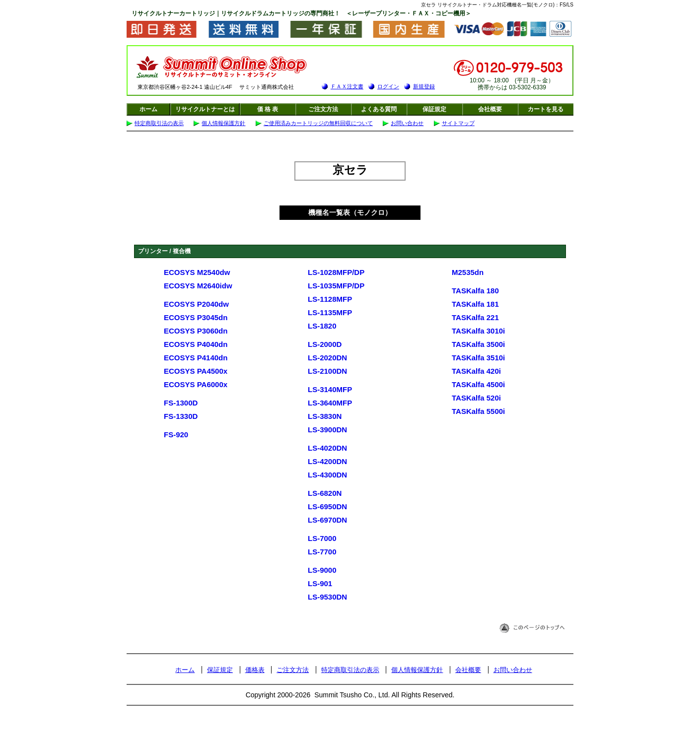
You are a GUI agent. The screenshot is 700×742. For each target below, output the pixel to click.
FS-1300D (181, 403)
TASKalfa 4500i (478, 384)
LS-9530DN (327, 597)
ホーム (148, 109)
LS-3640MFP (330, 403)
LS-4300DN (327, 475)
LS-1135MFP (330, 312)
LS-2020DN (327, 358)
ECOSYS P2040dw (196, 304)
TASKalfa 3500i (478, 344)
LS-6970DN (327, 520)
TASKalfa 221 (475, 317)
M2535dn (468, 272)
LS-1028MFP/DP (336, 272)
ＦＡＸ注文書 (347, 86)
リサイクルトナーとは (205, 109)
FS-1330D (181, 416)
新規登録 (424, 86)
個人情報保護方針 (223, 123)
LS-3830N (325, 416)
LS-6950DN (327, 506)
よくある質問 (379, 109)
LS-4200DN (327, 461)
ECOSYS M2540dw (197, 272)
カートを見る (546, 109)
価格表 (255, 670)
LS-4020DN (327, 448)
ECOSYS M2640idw (198, 286)
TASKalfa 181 (475, 304)
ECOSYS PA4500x (196, 371)
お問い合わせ (407, 123)
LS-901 (320, 583)
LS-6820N (325, 493)
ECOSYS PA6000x (196, 384)
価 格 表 (268, 109)
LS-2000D (325, 344)
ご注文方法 (323, 109)
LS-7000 (322, 538)
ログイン (388, 86)
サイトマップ (458, 123)
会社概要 (490, 109)
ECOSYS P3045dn (196, 317)
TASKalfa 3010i (478, 331)
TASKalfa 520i (476, 398)
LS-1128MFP (330, 299)
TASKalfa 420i (476, 371)
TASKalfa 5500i (478, 411)
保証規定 (434, 109)
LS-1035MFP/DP (336, 286)
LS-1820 (322, 326)
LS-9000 (322, 570)
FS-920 (176, 435)
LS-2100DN (327, 371)
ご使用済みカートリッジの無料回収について (318, 123)
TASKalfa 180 (475, 291)
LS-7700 (322, 552)
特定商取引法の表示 (159, 123)
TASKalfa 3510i (478, 358)
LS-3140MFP (330, 389)
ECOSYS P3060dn (196, 331)
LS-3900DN (327, 430)
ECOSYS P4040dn (196, 344)
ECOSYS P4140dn (196, 358)
